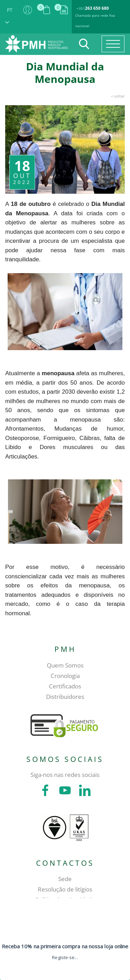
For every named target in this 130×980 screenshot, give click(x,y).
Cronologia (65, 676)
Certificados (65, 686)
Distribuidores (65, 697)
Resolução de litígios (65, 889)
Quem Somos (65, 665)
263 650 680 (97, 8)
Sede (65, 879)
